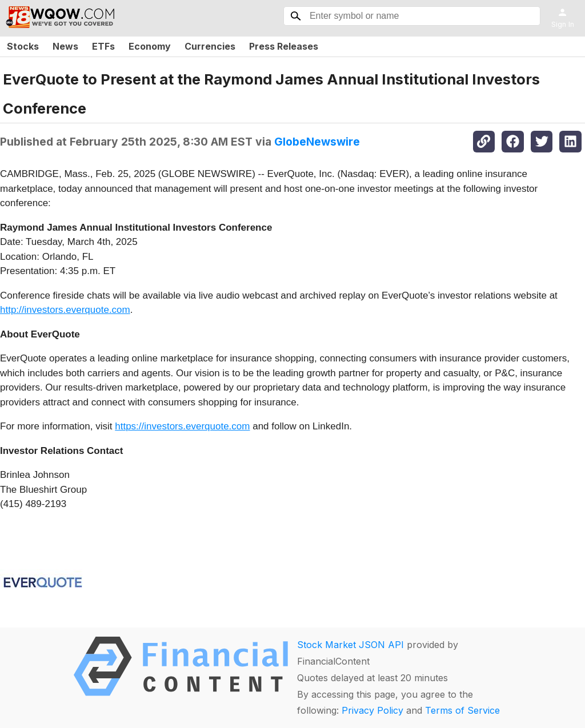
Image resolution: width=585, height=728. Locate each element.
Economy (150, 46)
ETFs (103, 46)
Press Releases (284, 46)
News (65, 46)
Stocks (23, 46)
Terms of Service (462, 710)
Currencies (210, 46)
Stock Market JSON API (350, 645)
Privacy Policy (372, 710)
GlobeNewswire (317, 142)
